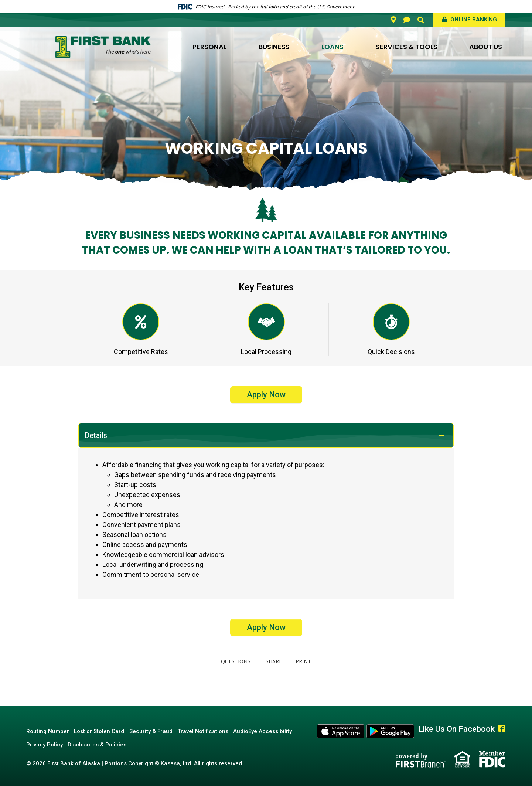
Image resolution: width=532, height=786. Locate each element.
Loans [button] (332, 47)
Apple (341, 731)
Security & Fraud (154, 731)
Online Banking (473, 20)
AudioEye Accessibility (268, 731)
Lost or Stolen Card (101, 731)
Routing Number (48, 731)
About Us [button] (486, 47)
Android (391, 731)
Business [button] (274, 47)
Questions (235, 661)
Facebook (502, 728)
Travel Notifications (207, 731)
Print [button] (304, 661)
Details (96, 435)
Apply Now (266, 394)
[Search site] (421, 20)
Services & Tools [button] (407, 47)
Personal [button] (209, 47)
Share (273, 661)
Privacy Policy (45, 745)
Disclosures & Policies (99, 745)
